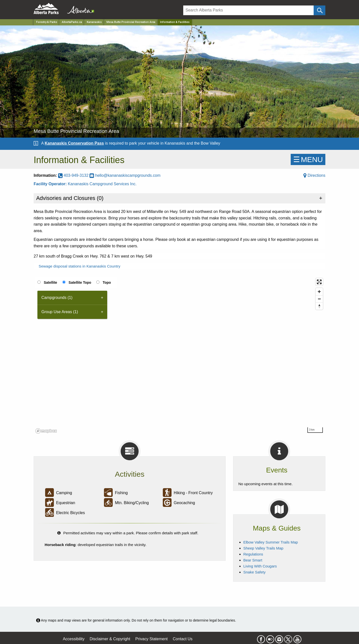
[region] (179, 356)
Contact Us (183, 639)
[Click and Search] (319, 10)
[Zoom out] (319, 299)
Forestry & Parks (47, 22)
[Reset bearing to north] (319, 306)
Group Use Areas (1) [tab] (60, 312)
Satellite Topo (80, 282)
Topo (107, 282)
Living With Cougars (260, 566)
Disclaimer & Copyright (110, 639)
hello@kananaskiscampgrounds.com (125, 175)
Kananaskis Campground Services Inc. (102, 184)
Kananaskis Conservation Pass (74, 143)
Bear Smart (253, 560)
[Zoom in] (319, 292)
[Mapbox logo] (46, 431)
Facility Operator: (51, 184)
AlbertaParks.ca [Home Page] (72, 22)
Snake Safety (254, 572)
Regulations (253, 554)
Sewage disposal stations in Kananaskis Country (80, 266)
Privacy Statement (152, 639)
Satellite (50, 282)
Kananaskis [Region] (94, 22)
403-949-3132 (74, 175)
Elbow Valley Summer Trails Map (271, 542)
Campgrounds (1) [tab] (57, 298)
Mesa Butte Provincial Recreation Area (131, 22)
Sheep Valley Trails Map (263, 548)
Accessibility (74, 639)
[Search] (248, 10)
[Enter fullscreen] (319, 282)
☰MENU (308, 159)
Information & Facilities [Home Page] (175, 22)
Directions (314, 175)
